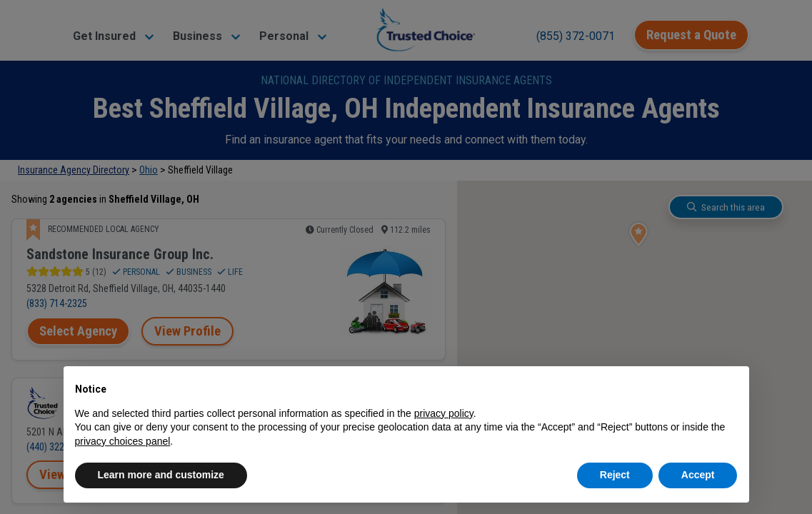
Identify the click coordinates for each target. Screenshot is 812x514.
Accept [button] (698, 475)
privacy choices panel (123, 441)
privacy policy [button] (444, 413)
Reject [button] (615, 475)
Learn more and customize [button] (161, 475)
